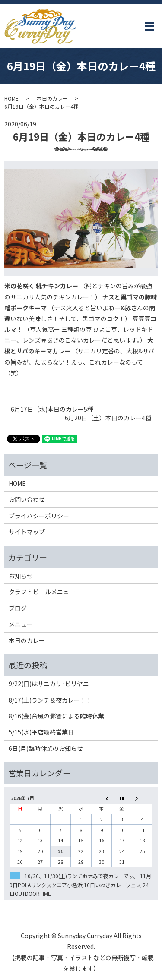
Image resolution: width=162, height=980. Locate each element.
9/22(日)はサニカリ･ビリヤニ (49, 684)
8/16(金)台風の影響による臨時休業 (56, 716)
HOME (11, 98)
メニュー (21, 624)
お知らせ (21, 576)
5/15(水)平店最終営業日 (41, 732)
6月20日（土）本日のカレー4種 (108, 418)
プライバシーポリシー (39, 516)
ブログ (18, 608)
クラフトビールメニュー (42, 592)
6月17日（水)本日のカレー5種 (52, 409)
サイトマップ (27, 532)
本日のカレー (52, 98)
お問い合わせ (27, 499)
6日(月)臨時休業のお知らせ (46, 748)
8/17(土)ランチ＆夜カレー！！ (50, 700)
